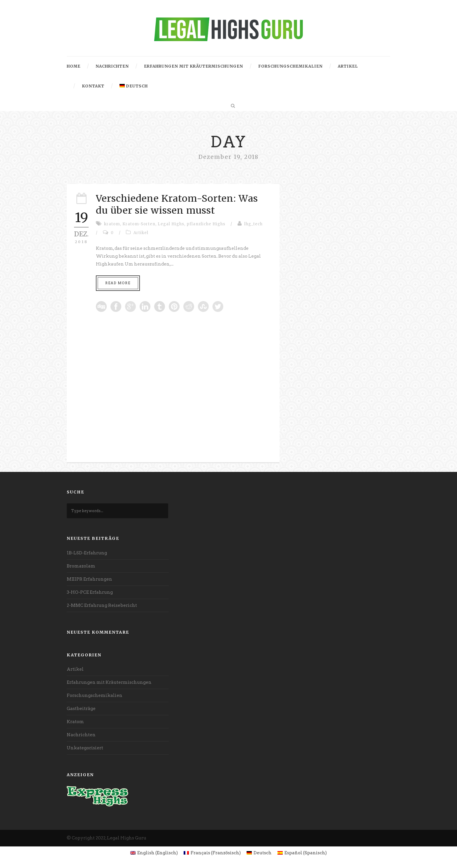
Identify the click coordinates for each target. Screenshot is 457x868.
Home (74, 66)
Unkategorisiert (85, 748)
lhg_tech (253, 224)
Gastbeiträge (81, 709)
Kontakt (93, 86)
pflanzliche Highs (206, 224)
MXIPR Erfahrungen (89, 579)
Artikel (348, 66)
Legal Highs (171, 224)
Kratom (75, 722)
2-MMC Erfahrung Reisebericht (102, 605)
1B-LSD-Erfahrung (87, 553)
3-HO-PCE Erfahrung (90, 592)
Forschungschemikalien (290, 66)
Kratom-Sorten (139, 224)
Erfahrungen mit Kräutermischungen (194, 66)
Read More (118, 283)
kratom (112, 224)
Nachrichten (112, 66)
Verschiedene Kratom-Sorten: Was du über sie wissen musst (177, 205)
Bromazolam (81, 566)
